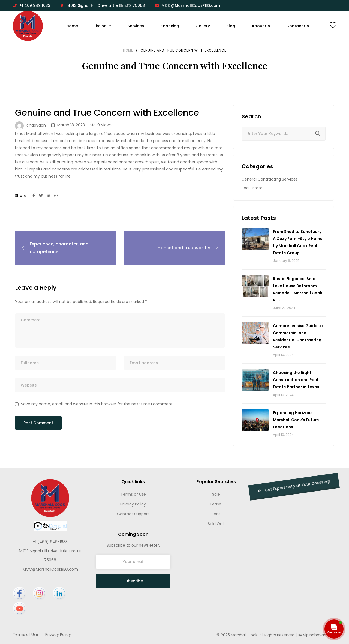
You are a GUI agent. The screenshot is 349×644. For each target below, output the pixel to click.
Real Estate (252, 188)
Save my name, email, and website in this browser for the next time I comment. (97, 404)
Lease (216, 504)
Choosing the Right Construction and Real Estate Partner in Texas (296, 380)
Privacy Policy (133, 504)
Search (318, 134)
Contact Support (133, 514)
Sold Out (216, 524)
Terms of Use (133, 494)
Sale (216, 494)
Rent (216, 514)
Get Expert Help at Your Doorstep (260, 486)
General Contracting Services (270, 179)
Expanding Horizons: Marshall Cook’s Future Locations (296, 420)
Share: (21, 196)
